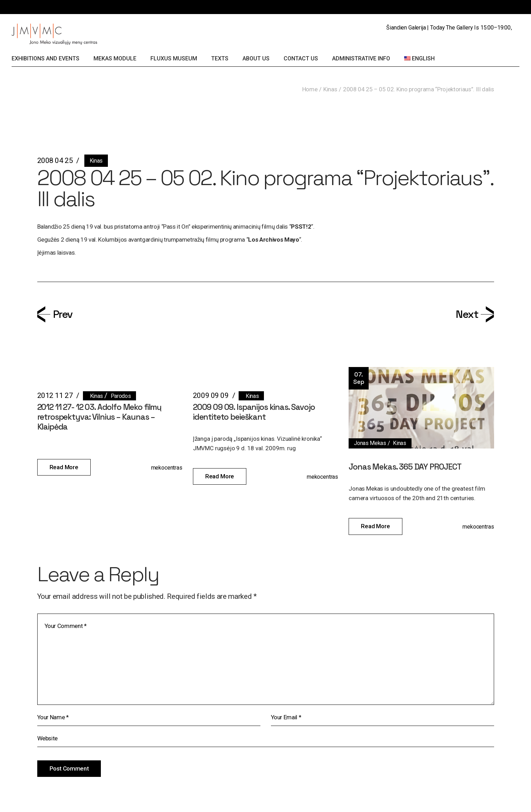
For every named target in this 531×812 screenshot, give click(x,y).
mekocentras (167, 468)
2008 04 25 (55, 161)
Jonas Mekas (370, 443)
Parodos (121, 396)
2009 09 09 (211, 395)
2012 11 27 (55, 395)
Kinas (330, 89)
